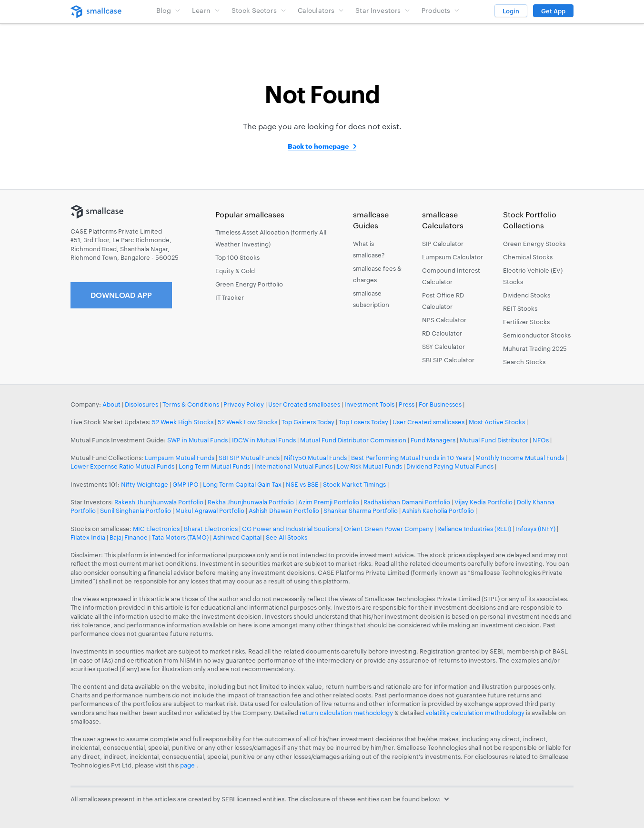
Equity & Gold (235, 271)
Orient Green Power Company (388, 529)
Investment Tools (369, 404)
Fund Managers (433, 440)
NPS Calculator (444, 320)
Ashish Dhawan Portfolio (284, 511)
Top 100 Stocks (237, 257)
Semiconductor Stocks (537, 335)
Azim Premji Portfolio (329, 502)
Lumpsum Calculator (453, 257)
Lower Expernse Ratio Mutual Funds (122, 466)
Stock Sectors (259, 10)
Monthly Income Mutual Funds (520, 458)
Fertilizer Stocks (526, 322)
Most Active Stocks (497, 422)
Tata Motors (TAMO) (180, 537)
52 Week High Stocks (183, 422)
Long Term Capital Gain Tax (242, 484)
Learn (206, 10)
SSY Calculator (443, 347)
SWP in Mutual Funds (197, 440)
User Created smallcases (304, 404)
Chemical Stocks (528, 257)
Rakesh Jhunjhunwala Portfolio (159, 502)
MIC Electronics (156, 529)
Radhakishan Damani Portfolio (407, 502)
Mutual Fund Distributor (494, 440)
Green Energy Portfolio (249, 284)
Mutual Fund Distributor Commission (353, 440)
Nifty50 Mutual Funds (315, 458)
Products (441, 10)
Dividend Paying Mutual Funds (450, 466)
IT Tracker (230, 297)
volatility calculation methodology (475, 713)
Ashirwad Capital (237, 537)
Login (511, 11)
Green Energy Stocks (534, 244)
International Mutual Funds (293, 466)
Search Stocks (524, 362)
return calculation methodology (346, 713)
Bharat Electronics (211, 529)
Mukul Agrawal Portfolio (210, 511)
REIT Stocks (520, 308)
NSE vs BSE (302, 484)
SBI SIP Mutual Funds (249, 458)
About (111, 404)
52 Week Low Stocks (247, 422)
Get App (553, 11)
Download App (121, 295)
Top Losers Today (363, 422)
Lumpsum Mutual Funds (180, 458)
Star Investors (383, 10)
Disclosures (141, 404)
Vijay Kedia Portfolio (483, 502)
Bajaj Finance (129, 537)
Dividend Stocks (527, 295)
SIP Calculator (443, 244)
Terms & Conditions (191, 404)
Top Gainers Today (308, 422)
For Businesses (440, 404)
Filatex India (89, 537)
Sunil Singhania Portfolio (136, 511)
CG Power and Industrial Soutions (291, 529)
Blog (169, 10)
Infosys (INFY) (535, 529)
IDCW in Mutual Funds (264, 440)
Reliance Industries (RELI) (474, 529)
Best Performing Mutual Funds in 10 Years (411, 458)
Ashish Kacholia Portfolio (438, 511)
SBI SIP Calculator (448, 360)
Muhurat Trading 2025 (535, 348)
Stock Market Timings (354, 484)
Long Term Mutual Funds (214, 466)
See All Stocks (287, 537)
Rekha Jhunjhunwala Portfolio (251, 502)
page (188, 765)
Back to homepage (318, 146)
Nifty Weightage (145, 484)
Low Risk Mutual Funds (369, 466)
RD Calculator (442, 333)
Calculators (321, 10)
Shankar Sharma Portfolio (361, 511)
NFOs (541, 440)
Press (407, 404)
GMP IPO (186, 484)
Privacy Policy (244, 404)
